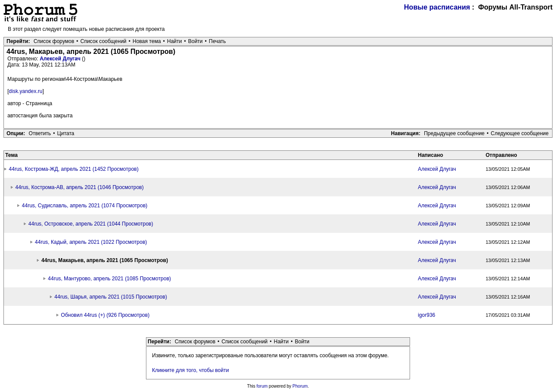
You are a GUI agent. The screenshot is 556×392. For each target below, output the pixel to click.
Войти (195, 41)
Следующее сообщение (520, 133)
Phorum (300, 386)
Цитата (66, 133)
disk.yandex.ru (25, 91)
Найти (175, 41)
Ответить (40, 133)
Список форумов (54, 41)
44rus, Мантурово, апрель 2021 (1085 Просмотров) (109, 279)
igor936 (427, 315)
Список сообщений (103, 41)
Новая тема (147, 41)
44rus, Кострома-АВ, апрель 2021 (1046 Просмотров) (79, 187)
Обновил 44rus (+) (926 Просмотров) (105, 315)
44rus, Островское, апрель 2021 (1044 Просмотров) (91, 224)
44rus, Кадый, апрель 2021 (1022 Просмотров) (91, 242)
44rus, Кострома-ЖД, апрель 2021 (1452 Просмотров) (74, 169)
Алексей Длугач (61, 59)
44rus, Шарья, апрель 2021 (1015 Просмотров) (111, 297)
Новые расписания (437, 7)
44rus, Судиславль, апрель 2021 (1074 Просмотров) (84, 206)
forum (262, 386)
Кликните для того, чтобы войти (190, 370)
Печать (217, 41)
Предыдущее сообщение (454, 133)
